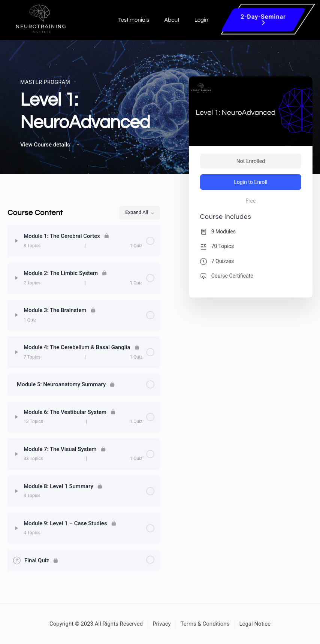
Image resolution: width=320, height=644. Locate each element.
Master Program (45, 82)
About (172, 20)
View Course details (51, 145)
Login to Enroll (250, 182)
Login (201, 20)
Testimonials (134, 20)
